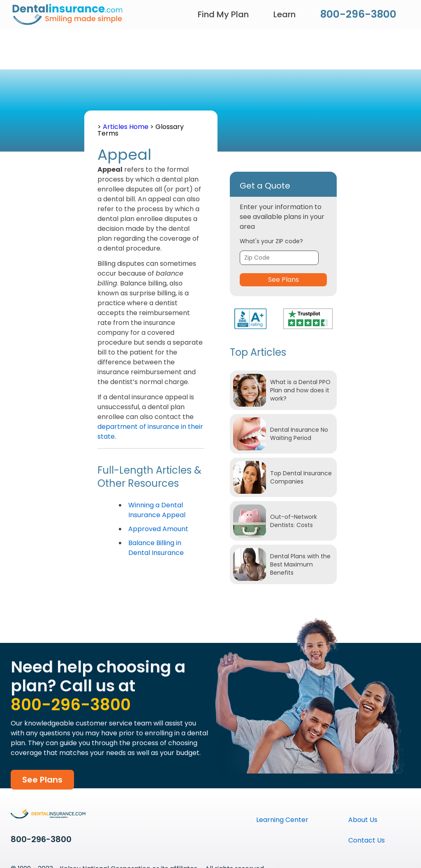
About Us (363, 820)
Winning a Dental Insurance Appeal (157, 510)
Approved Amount (158, 529)
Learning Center (282, 820)
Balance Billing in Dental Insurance (156, 548)
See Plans (283, 280)
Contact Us (367, 840)
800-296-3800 (358, 14)
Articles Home (126, 127)
